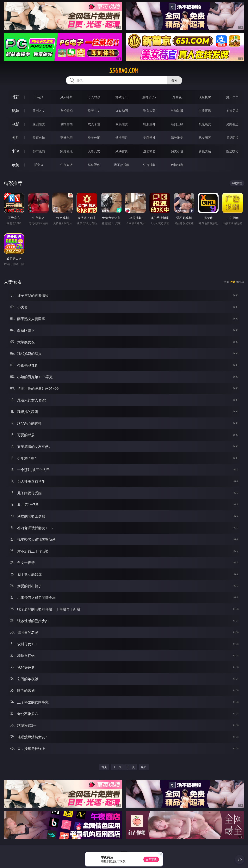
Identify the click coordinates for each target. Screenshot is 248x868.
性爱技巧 (232, 151)
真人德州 (66, 97)
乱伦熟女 (205, 124)
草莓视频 (94, 165)
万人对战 (94, 97)
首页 (104, 767)
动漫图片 (122, 138)
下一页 (131, 767)
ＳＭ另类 (232, 111)
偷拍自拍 (66, 124)
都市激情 (39, 151)
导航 (15, 165)
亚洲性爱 (39, 124)
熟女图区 (205, 138)
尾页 (144, 767)
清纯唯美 (177, 138)
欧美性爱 (122, 124)
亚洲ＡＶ (39, 111)
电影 (15, 124)
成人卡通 (94, 124)
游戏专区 (122, 97)
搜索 (174, 80)
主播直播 (205, 111)
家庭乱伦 (66, 151)
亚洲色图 (66, 138)
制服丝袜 (149, 124)
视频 (15, 110)
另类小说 (177, 151)
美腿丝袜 (149, 138)
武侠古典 (122, 151)
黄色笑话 (205, 151)
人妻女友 (94, 151)
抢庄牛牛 (232, 97)
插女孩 (39, 165)
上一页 (117, 767)
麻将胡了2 (149, 97)
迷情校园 (149, 151)
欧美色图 (94, 138)
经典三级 (177, 124)
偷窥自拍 (39, 138)
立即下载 (151, 859)
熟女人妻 (149, 111)
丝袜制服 (177, 111)
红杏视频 (149, 165)
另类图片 (232, 138)
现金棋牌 (205, 97)
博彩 (15, 97)
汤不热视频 (122, 165)
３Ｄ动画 (122, 111)
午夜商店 (66, 165)
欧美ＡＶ (94, 111)
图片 (15, 138)
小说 (15, 151)
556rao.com (124, 70)
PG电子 (39, 97)
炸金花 (177, 97)
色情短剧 (177, 165)
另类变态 (232, 124)
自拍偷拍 (66, 111)
